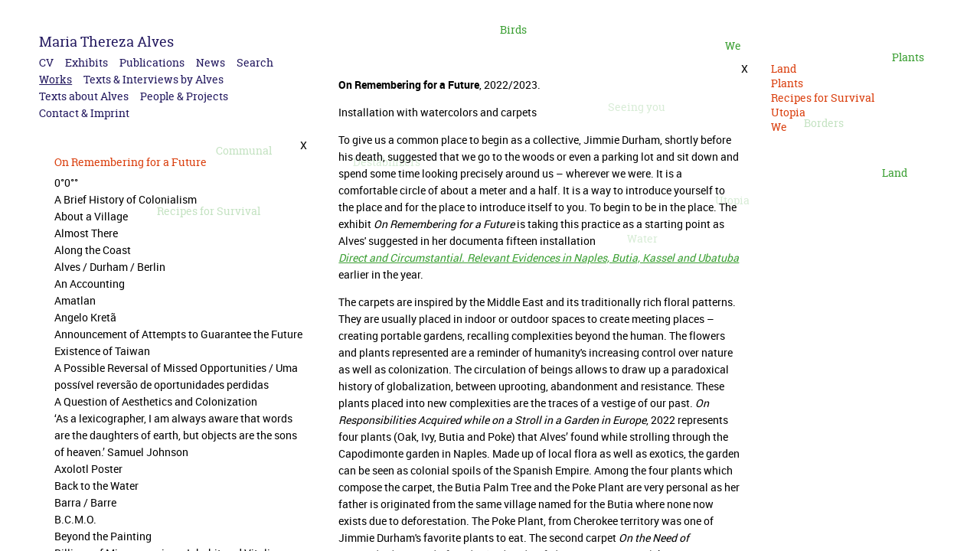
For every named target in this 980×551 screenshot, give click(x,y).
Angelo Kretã (85, 317)
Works (56, 79)
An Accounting (90, 284)
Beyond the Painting (103, 536)
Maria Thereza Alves (106, 42)
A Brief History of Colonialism (126, 199)
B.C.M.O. (75, 519)
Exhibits (87, 62)
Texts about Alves (84, 96)
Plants (908, 57)
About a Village (91, 216)
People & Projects (184, 96)
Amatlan (75, 300)
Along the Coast (93, 250)
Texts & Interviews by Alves (154, 79)
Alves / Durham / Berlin (110, 267)
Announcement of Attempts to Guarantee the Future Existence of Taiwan (178, 342)
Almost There (86, 233)
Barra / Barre (85, 502)
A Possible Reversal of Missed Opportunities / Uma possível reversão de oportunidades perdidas (176, 376)
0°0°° (66, 183)
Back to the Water (96, 486)
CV (46, 62)
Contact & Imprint (84, 113)
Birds (513, 29)
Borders (824, 123)
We (733, 46)
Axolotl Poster (88, 469)
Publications (152, 62)
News (211, 62)
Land (895, 173)
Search (255, 62)
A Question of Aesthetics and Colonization (156, 401)
